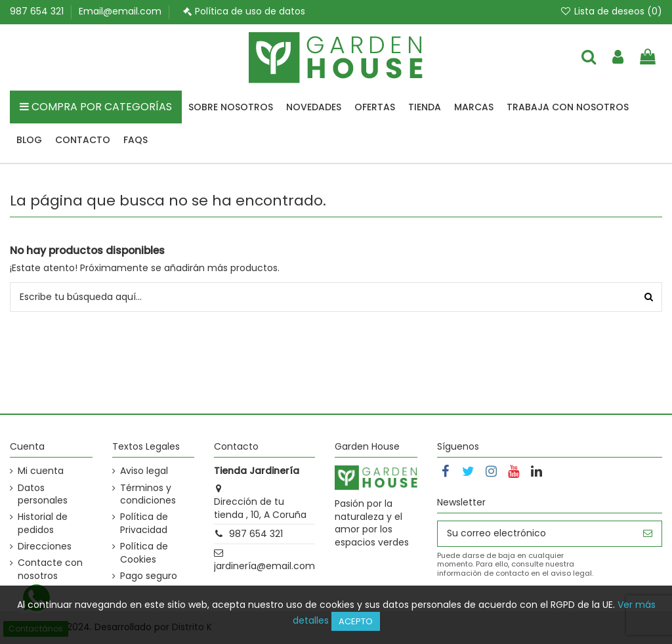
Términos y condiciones (148, 495)
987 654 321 (38, 11)
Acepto (356, 621)
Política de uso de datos (250, 11)
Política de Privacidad (144, 524)
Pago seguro (149, 576)
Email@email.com (120, 11)
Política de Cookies (144, 553)
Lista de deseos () (611, 11)
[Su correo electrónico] (536, 534)
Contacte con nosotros (50, 569)
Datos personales (43, 495)
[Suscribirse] (648, 534)
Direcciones (45, 547)
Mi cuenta (41, 471)
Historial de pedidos (43, 524)
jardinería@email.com (264, 566)
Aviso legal (144, 471)
